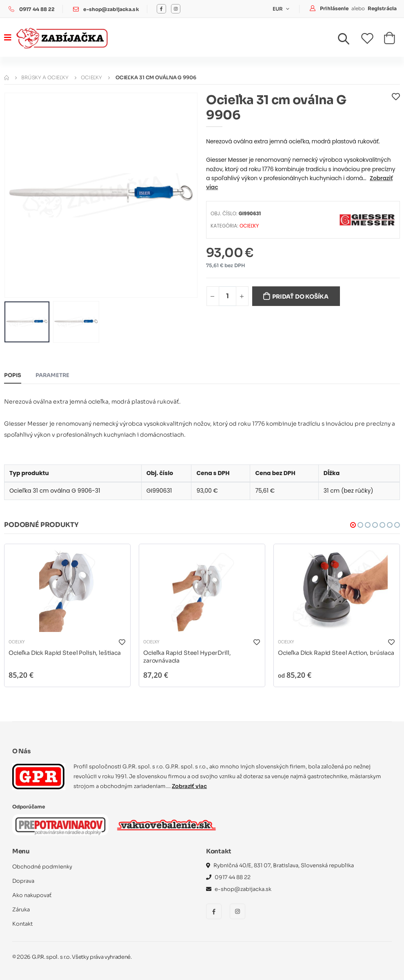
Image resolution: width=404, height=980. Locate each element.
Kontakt (22, 924)
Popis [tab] (13, 375)
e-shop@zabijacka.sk (111, 9)
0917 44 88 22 (37, 9)
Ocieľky (91, 77)
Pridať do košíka (300, 297)
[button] (349, 41)
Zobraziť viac (189, 786)
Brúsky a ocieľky (45, 77)
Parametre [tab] (52, 375)
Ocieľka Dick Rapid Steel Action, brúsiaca (336, 653)
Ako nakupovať (32, 895)
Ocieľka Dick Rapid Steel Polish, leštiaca (65, 653)
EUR (279, 9)
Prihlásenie (335, 8)
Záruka (21, 910)
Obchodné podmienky (42, 867)
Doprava (23, 881)
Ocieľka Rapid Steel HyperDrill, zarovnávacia (187, 657)
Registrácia (382, 8)
